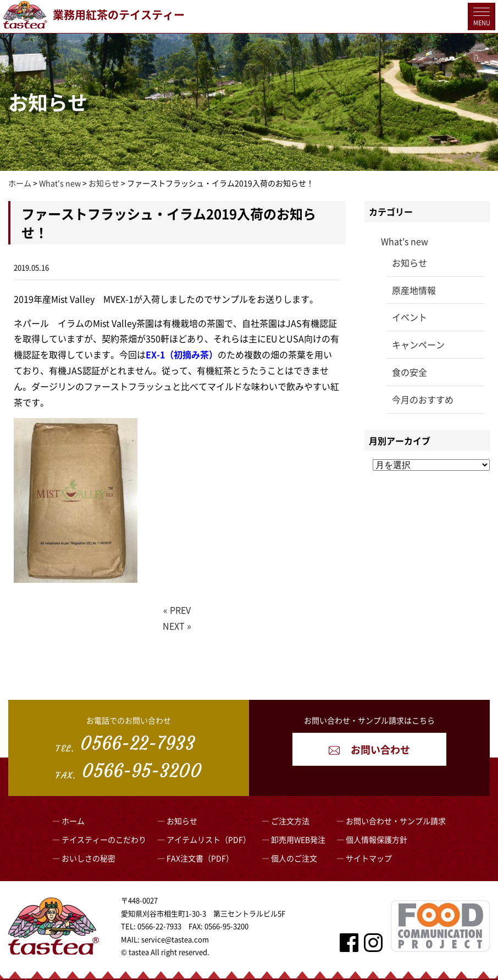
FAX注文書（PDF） (200, 858)
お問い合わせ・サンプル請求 (396, 821)
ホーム (73, 821)
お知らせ (410, 263)
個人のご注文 (294, 858)
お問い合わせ (369, 749)
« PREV (177, 610)
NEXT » (177, 626)
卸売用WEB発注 (298, 839)
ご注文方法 (290, 821)
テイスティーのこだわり (104, 839)
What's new (405, 241)
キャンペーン (418, 344)
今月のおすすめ (423, 399)
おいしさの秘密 (88, 858)
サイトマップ (369, 858)
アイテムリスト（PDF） (209, 839)
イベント (410, 317)
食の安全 (410, 372)
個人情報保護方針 (377, 839)
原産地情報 (414, 290)
